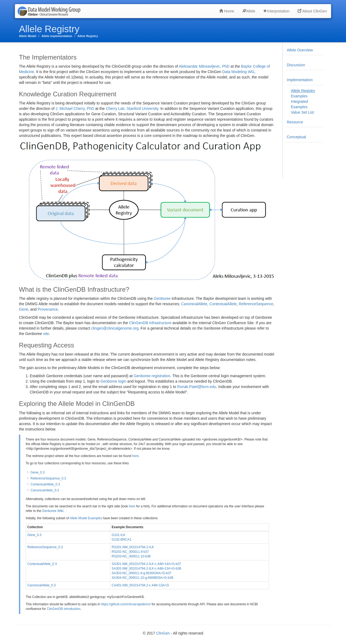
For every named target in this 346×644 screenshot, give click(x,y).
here (135, 456)
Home (227, 11)
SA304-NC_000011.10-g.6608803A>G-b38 (142, 578)
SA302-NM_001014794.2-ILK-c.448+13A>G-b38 (146, 569)
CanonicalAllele (194, 304)
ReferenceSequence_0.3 (48, 478)
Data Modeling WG (238, 72)
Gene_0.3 (38, 472)
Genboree (162, 298)
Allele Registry (88, 36)
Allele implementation (57, 36)
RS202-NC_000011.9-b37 (130, 552)
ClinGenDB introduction (64, 609)
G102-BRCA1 (122, 540)
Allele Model (28, 36)
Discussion (296, 65)
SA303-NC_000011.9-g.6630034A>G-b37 (142, 573)
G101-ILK (119, 535)
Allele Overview (300, 50)
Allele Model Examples (86, 518)
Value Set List (302, 112)
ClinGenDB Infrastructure (150, 323)
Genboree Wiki (53, 511)
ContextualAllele (223, 304)
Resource (295, 122)
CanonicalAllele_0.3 (45, 490)
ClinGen (163, 633)
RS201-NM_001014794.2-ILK (133, 547)
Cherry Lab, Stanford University (132, 109)
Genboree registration (152, 376)
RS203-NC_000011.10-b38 (131, 556)
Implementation (300, 80)
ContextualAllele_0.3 (45, 484)
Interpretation (276, 11)
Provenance (48, 309)
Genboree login (113, 381)
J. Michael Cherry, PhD (75, 109)
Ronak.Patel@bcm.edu (197, 387)
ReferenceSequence (256, 304)
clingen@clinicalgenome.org (115, 328)
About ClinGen (312, 11)
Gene (24, 309)
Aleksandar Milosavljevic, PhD (204, 66)
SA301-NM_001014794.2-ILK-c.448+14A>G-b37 (146, 564)
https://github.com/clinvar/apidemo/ (126, 604)
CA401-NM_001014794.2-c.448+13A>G (140, 585)
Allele (249, 11)
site (46, 334)
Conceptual (296, 137)
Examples (299, 96)
